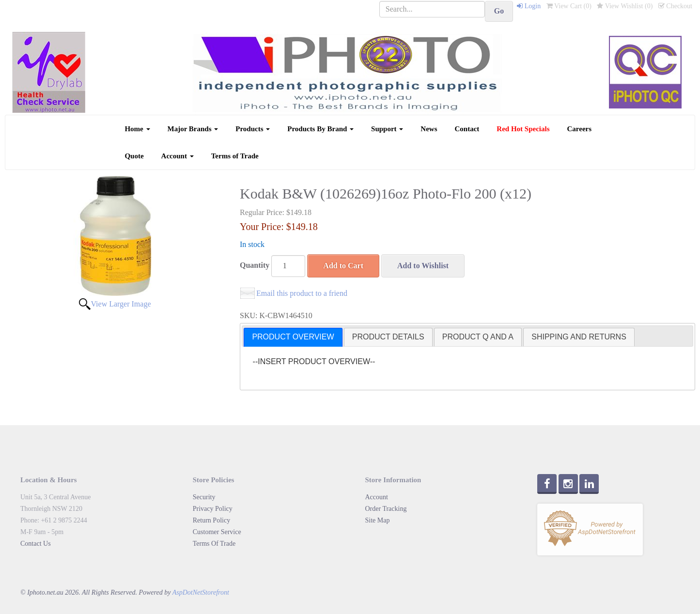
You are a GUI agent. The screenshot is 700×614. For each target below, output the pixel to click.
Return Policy (211, 520)
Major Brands (193, 129)
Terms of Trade (235, 156)
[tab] (293, 337)
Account (178, 156)
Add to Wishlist (423, 266)
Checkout (675, 6)
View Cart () (569, 6)
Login (529, 6)
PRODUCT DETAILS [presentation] (388, 337)
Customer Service (217, 532)
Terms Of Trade (214, 544)
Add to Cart (343, 266)
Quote (134, 156)
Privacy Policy (213, 509)
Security (204, 497)
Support (387, 129)
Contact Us (36, 544)
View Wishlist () (625, 6)
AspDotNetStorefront (201, 592)
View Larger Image (121, 304)
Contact (467, 129)
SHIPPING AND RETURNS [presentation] (579, 337)
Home (137, 129)
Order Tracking (386, 509)
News (429, 129)
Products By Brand (320, 129)
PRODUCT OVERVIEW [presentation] (293, 337)
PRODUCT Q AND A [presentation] (478, 337)
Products (253, 129)
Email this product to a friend (302, 293)
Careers (580, 129)
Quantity (255, 265)
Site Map (378, 520)
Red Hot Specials (523, 129)
